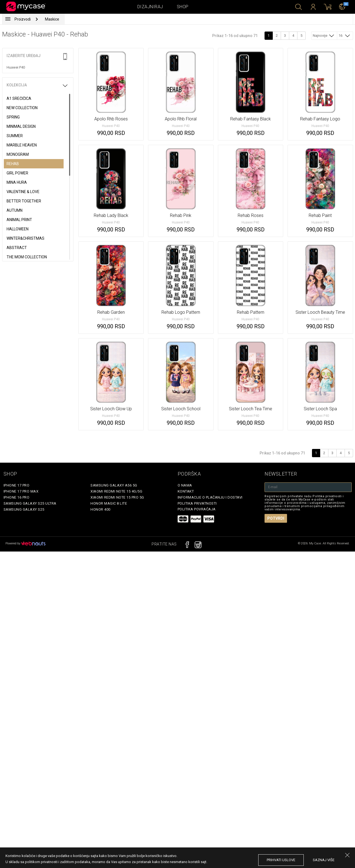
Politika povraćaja (197, 509)
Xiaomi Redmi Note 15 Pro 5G (117, 497)
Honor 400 (100, 509)
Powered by (25, 543)
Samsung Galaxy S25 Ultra (30, 503)
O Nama (185, 485)
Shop (183, 7)
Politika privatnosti (197, 503)
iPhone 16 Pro (17, 497)
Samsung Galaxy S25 (24, 509)
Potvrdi (276, 518)
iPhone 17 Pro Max (21, 491)
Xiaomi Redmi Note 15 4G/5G (116, 491)
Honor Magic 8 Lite (109, 503)
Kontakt (186, 491)
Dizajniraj (150, 7)
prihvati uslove (281, 860)
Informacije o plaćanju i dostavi (210, 497)
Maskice (52, 19)
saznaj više (324, 860)
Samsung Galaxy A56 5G (114, 485)
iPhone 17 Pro (17, 485)
